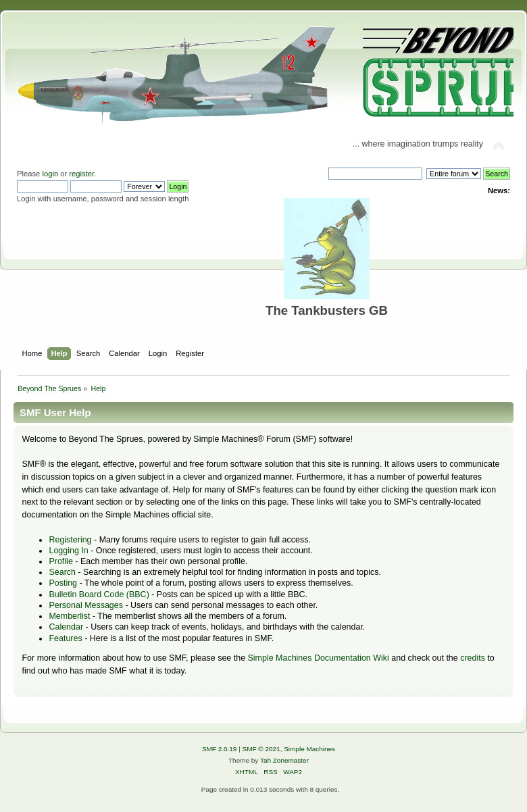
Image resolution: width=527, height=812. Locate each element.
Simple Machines (309, 749)
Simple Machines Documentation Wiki (319, 658)
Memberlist (69, 616)
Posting (63, 583)
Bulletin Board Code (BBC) (99, 594)
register (81, 174)
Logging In (68, 551)
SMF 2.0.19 (220, 749)
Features (65, 638)
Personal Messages (86, 605)
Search (62, 572)
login (50, 174)
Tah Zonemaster (284, 760)
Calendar (66, 627)
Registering (70, 540)
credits (473, 658)
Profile (60, 561)
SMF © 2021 (261, 749)
